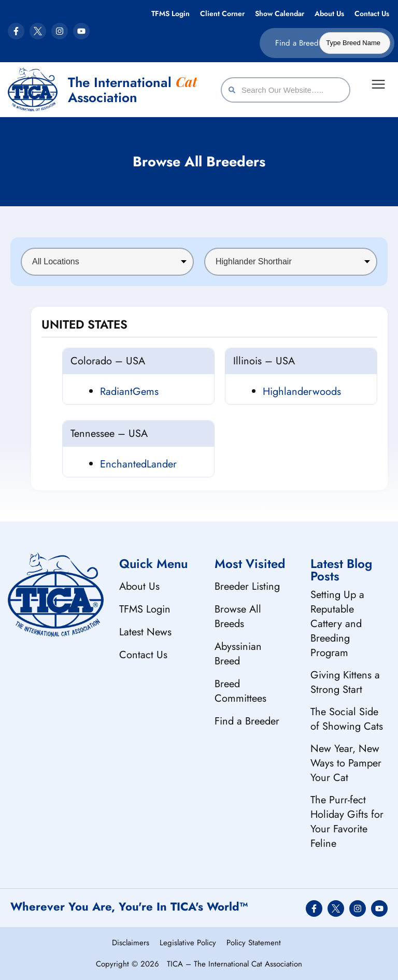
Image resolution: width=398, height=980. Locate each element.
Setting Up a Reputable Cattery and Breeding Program (337, 624)
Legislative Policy (188, 943)
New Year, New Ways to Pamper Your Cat (346, 763)
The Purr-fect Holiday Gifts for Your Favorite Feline (347, 822)
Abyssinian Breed (238, 654)
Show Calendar (280, 13)
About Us (329, 13)
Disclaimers (131, 943)
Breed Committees (240, 691)
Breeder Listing (247, 586)
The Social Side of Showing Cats (347, 719)
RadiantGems (129, 392)
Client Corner (222, 13)
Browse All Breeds (238, 616)
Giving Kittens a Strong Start (345, 682)
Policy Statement (254, 943)
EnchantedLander (138, 464)
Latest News (145, 632)
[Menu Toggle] (378, 84)
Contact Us (372, 13)
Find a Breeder (247, 721)
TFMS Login (170, 13)
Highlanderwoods (302, 392)
